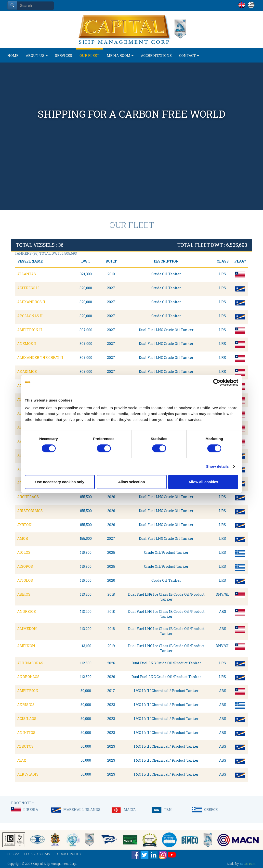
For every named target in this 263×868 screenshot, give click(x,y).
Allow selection (131, 482)
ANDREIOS (26, 611)
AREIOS (24, 594)
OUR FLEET (89, 56)
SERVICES (64, 56)
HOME (13, 56)
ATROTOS (25, 746)
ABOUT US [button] (37, 56)
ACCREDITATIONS (156, 56)
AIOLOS (24, 552)
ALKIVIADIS (28, 774)
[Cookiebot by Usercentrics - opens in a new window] (217, 382)
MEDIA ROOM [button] (120, 56)
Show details (217, 466)
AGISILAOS (27, 719)
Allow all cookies (203, 482)
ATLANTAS (26, 274)
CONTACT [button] (189, 56)
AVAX (22, 760)
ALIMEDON (27, 629)
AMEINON (26, 646)
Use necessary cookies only (60, 482)
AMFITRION (28, 691)
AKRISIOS (26, 705)
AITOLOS (25, 580)
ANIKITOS (26, 733)
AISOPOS (25, 566)
